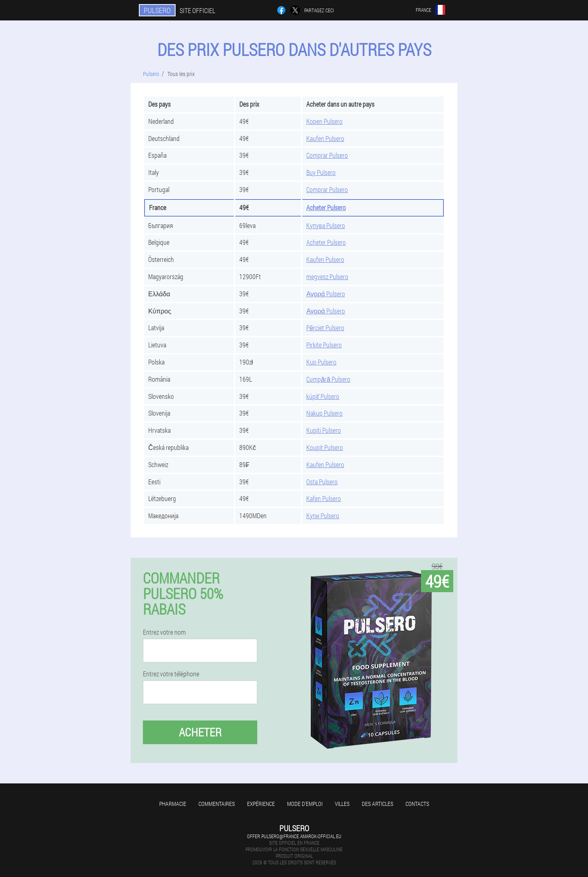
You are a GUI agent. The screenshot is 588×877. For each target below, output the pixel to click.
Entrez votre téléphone (171, 674)
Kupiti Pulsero (324, 430)
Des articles (378, 804)
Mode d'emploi (305, 804)
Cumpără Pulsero (328, 379)
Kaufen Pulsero (325, 138)
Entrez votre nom (164, 632)
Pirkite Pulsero (324, 345)
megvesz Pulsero (327, 276)
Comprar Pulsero (327, 155)
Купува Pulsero (326, 225)
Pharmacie (173, 804)
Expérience (261, 804)
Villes (342, 804)
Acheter (200, 732)
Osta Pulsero (322, 482)
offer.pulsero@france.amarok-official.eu (294, 836)
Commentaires (217, 804)
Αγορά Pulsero (326, 294)
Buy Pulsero (321, 172)
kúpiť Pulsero (323, 396)
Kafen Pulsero (324, 498)
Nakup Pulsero (324, 413)
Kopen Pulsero (324, 121)
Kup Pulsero (321, 362)
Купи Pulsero (323, 516)
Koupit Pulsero (325, 447)
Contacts (417, 804)
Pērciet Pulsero (325, 328)
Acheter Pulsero (326, 207)
